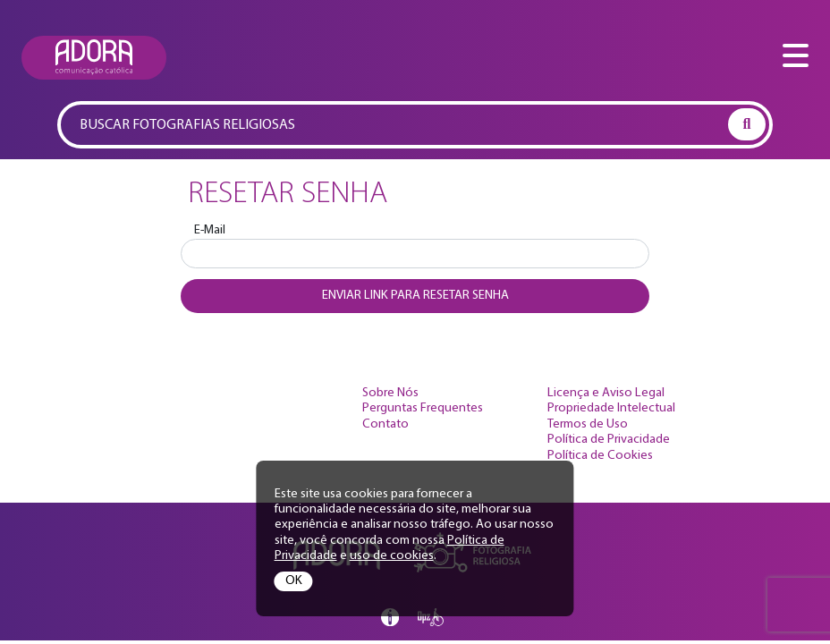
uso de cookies (392, 556)
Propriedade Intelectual (611, 408)
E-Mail (210, 230)
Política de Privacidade (609, 440)
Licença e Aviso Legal (606, 393)
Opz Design (431, 617)
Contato (385, 424)
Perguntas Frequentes (423, 408)
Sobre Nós (390, 393)
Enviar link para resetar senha (415, 296)
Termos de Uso (588, 424)
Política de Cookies (600, 456)
